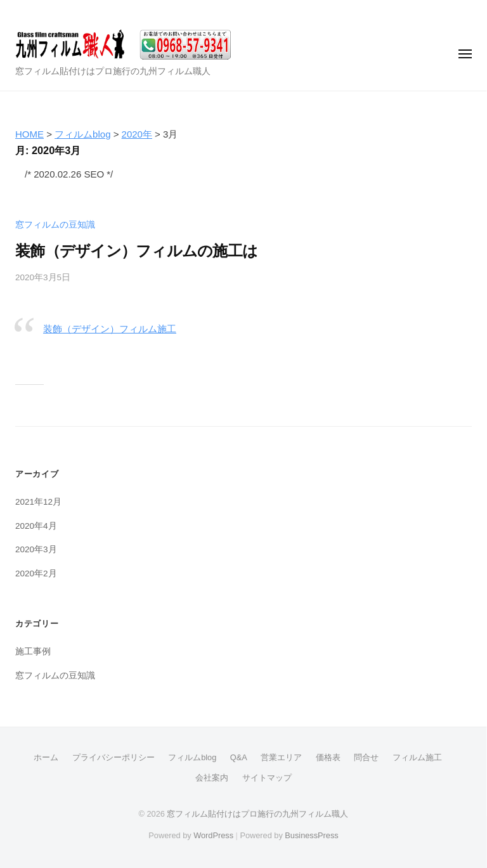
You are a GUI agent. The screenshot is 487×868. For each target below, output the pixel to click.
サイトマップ (267, 778)
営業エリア (281, 757)
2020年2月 (36, 573)
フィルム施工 (417, 757)
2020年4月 (36, 526)
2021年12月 (38, 502)
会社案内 (212, 778)
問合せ (366, 757)
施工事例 (33, 651)
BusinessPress (311, 835)
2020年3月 (36, 549)
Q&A (239, 757)
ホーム (46, 757)
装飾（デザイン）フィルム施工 (110, 329)
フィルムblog (192, 757)
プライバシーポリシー (114, 757)
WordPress (213, 835)
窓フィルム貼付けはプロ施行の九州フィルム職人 (257, 814)
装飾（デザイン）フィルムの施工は (136, 251)
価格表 (328, 757)
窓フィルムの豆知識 (55, 225)
